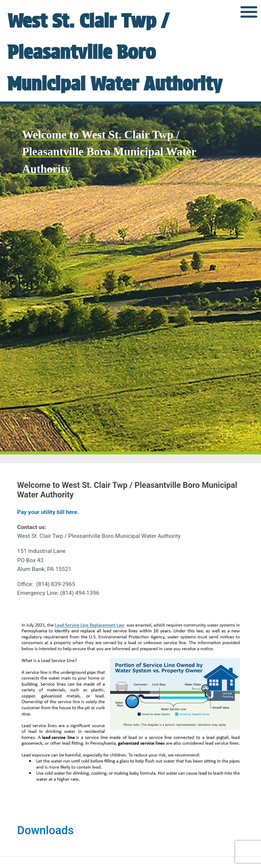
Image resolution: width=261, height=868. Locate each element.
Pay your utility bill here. (48, 544)
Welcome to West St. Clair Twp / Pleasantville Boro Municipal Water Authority (109, 183)
